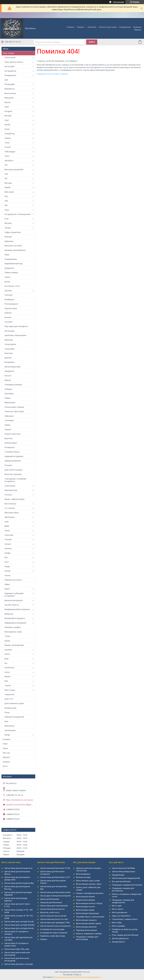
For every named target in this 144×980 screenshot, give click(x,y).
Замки (7, 425)
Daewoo (8, 548)
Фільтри (8, 237)
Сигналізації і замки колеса (125, 919)
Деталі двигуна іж (120, 938)
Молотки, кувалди (13, 474)
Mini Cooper (10, 690)
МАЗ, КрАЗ (9, 192)
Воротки (8, 438)
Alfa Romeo (10, 517)
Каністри (9, 353)
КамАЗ (7, 187)
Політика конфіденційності (90, 977)
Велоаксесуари (83, 877)
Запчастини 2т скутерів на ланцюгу (16, 933)
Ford (7, 562)
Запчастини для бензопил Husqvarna (52, 873)
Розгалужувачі (11, 304)
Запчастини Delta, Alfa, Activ (17, 949)
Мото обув (117, 922)
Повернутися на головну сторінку (52, 74)
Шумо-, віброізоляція (14, 499)
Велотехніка (10, 93)
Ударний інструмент (14, 456)
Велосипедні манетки (86, 927)
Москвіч (8, 183)
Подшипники (11, 259)
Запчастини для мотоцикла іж (18, 868)
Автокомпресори (12, 367)
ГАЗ (6, 165)
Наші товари (8, 53)
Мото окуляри (118, 926)
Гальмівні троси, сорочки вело (90, 917)
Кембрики (9, 299)
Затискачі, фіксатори (14, 411)
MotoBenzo (10, 89)
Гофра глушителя (13, 232)
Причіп (8, 380)
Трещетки (9, 694)
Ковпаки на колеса (13, 580)
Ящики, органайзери (14, 645)
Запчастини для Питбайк (123, 868)
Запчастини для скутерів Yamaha (19, 925)
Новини (6, 762)
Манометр (9, 726)
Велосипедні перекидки (88, 913)
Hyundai (8, 650)
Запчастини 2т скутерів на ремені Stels (16, 944)
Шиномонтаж (11, 490)
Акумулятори (118, 875)
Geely (7, 566)
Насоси (8, 376)
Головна (70, 27)
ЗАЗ (6, 174)
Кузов (7, 282)
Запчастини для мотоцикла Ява (19, 883)
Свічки (8, 228)
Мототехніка (10, 504)
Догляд (8, 290)
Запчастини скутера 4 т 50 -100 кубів (18, 911)
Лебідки (8, 389)
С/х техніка (10, 508)
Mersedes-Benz (12, 513)
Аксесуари (9, 66)
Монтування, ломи (13, 632)
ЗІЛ (6, 178)
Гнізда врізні (10, 344)
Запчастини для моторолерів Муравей (18, 894)
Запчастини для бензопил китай (55, 892)
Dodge (8, 553)
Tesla (7, 143)
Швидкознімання (13, 461)
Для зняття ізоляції (14, 470)
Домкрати (9, 371)
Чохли (7, 575)
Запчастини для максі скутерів (19, 964)
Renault (8, 116)
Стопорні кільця (12, 452)
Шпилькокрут (11, 443)
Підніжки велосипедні (86, 930)
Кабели (8, 313)
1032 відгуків (118, 2)
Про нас (6, 753)
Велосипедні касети (86, 906)
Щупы (7, 641)
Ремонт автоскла (12, 434)
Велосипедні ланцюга (86, 920)
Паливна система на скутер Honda (125, 930)
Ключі (7, 589)
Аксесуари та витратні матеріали (55, 896)
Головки (8, 465)
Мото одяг (117, 906)
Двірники (9, 241)
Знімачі (8, 429)
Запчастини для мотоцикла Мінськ (17, 873)
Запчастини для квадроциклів (126, 878)
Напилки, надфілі (13, 627)
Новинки (137, 27)
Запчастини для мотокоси (52, 909)
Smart (7, 129)
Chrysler (8, 539)
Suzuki (8, 147)
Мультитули (10, 402)
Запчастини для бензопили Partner (53, 882)
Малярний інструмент (15, 618)
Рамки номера (11, 272)
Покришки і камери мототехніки (127, 885)
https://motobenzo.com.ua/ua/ (20, 800)
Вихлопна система (13, 246)
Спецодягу (10, 349)
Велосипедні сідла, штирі (88, 881)
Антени (8, 317)
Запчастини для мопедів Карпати (16, 899)
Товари (80, 27)
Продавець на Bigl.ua (72, 974)
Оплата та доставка (108, 27)
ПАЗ (6, 201)
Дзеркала (9, 268)
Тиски (7, 636)
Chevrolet (9, 535)
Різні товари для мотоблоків (125, 935)
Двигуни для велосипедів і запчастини (89, 869)
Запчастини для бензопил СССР (55, 877)
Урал (7, 210)
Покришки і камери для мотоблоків (123, 889)
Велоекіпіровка (83, 874)
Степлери (9, 420)
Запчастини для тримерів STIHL (55, 922)
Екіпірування (10, 75)
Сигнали (8, 295)
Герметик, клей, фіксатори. (53, 936)
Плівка (8, 398)
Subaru (8, 138)
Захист (8, 277)
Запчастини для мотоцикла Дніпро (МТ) (17, 878)
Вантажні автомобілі (14, 169)
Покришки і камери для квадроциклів (123, 901)
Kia (6, 663)
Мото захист (118, 909)
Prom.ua (86, 972)
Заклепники (10, 730)
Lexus (7, 672)
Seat (7, 120)
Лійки (7, 584)
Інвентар (9, 340)
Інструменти (10, 71)
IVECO (7, 654)
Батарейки (9, 362)
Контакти (92, 27)
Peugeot (8, 111)
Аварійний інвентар (14, 263)
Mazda (7, 676)
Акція (5, 748)
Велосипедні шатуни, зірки (89, 884)
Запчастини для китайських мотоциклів (17, 954)
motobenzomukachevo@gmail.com (20, 805)
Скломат (9, 322)
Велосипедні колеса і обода (89, 903)
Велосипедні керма (85, 910)
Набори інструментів (14, 717)
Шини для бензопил (50, 899)
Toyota (8, 685)
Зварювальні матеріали (15, 623)
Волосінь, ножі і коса (50, 912)
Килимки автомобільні (15, 250)
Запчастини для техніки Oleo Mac (54, 888)
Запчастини (10, 57)
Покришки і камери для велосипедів (87, 938)
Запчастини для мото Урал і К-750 (17, 905)
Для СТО (9, 699)
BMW (7, 526)
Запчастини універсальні (124, 871)
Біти (6, 721)
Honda (7, 571)
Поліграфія (10, 84)
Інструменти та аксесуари (52, 929)
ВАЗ (6, 681)
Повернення (125, 27)
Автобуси (9, 160)
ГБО (6, 196)
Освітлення (10, 486)
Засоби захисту (12, 605)
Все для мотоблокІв (121, 881)
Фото (5, 766)
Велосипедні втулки (85, 897)
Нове (5, 744)
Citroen (8, 544)
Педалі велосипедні (86, 900)
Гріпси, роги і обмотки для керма (88, 889)
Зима (7, 255)
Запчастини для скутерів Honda (19, 928)
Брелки (8, 358)
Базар (7, 735)
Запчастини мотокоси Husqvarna (55, 926)
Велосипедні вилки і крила (89, 923)
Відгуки (138, 30)
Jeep (7, 659)
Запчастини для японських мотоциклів (17, 959)
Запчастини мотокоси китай (53, 916)
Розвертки (9, 447)
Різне (7, 712)
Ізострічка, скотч (12, 286)
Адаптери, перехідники (15, 335)
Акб (6, 80)
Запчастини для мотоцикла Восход (17, 888)
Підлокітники (11, 308)
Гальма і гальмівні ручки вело (90, 893)
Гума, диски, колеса (14, 62)
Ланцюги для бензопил (51, 902)
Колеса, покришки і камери (89, 933)
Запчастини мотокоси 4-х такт (54, 919)
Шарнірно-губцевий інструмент (14, 595)
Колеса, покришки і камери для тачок (127, 895)
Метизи (8, 223)
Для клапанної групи (14, 703)
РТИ (6, 219)
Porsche (8, 495)
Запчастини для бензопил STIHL (55, 868)
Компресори (10, 708)
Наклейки (9, 393)
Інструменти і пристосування (54, 933)
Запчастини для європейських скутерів (19, 939)
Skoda (7, 125)
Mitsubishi (9, 98)
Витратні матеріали (14, 600)
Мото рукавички (120, 912)
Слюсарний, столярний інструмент (15, 480)
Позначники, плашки (14, 407)
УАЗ (6, 205)
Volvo (7, 156)
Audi (7, 522)
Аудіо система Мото (121, 916)
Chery (7, 530)
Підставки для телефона (16, 326)
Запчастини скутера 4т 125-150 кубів (19, 917)
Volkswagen (10, 152)
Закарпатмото (118, 942)
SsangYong (10, 134)
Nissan (8, 102)
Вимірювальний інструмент (17, 609)
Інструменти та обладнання (17, 214)
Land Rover (10, 668)
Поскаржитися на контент (66, 977)
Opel (7, 107)
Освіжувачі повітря (13, 385)
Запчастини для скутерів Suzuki (19, 921)
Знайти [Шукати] (92, 42)
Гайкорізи (9, 416)
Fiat (6, 557)
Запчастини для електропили (54, 906)
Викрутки (9, 614)
